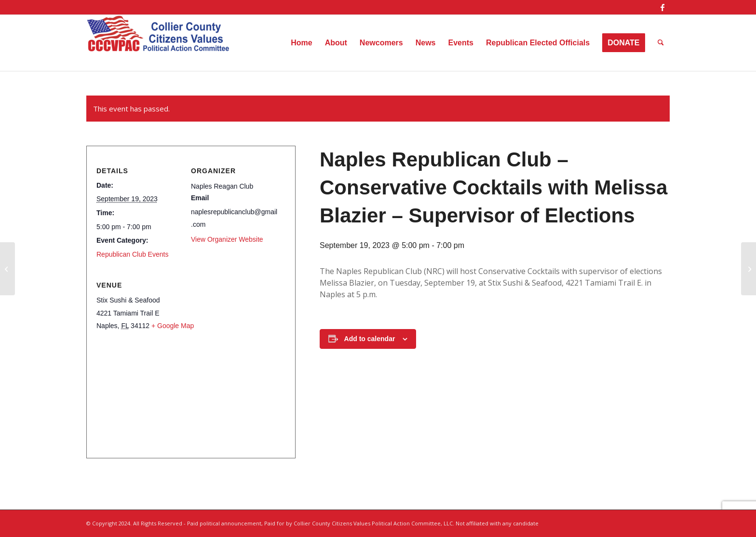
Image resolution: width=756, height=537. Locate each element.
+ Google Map (173, 326)
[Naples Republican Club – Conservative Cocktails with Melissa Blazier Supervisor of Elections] (7, 269)
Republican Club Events (132, 254)
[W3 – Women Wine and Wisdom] (749, 269)
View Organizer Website (227, 239)
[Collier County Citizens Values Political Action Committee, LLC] (159, 43)
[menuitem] (301, 43)
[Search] (661, 43)
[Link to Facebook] (662, 7)
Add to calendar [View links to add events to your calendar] (370, 339)
